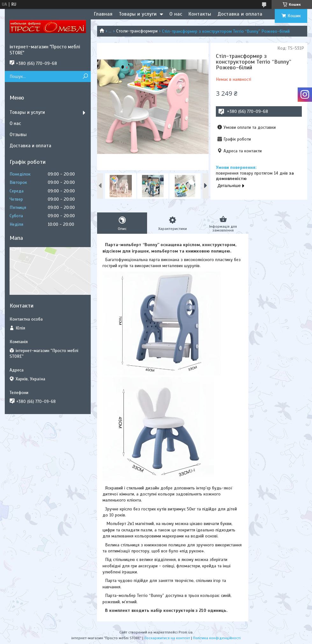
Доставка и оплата (240, 14)
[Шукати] (85, 76)
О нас (176, 14)
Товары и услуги (138, 14)
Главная (103, 14)
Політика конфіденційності (217, 638)
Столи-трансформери (137, 31)
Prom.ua (186, 632)
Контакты (200, 14)
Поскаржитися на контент (167, 638)
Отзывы (18, 135)
